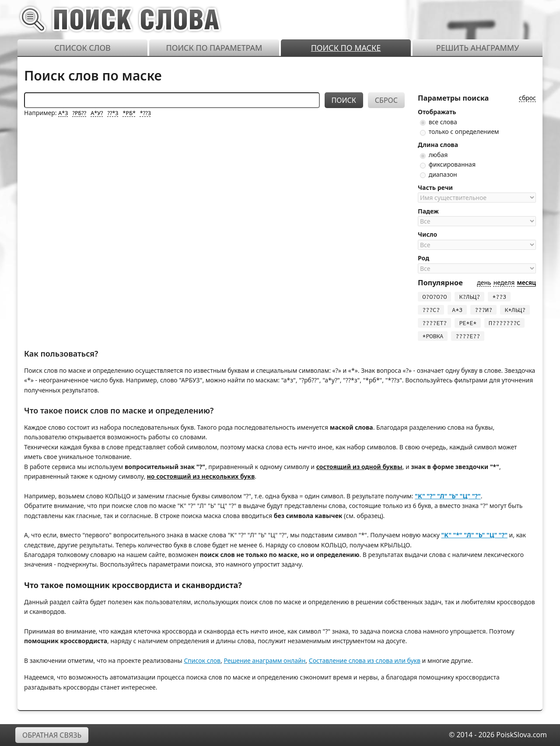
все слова (439, 122)
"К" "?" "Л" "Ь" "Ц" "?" (448, 496)
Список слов (82, 48)
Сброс (386, 100)
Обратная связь (52, 735)
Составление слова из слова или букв (365, 660)
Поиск (344, 100)
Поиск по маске (346, 48)
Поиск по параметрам (214, 48)
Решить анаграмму (478, 48)
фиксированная (448, 164)
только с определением (460, 131)
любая (434, 155)
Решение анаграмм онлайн (264, 660)
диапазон (439, 174)
